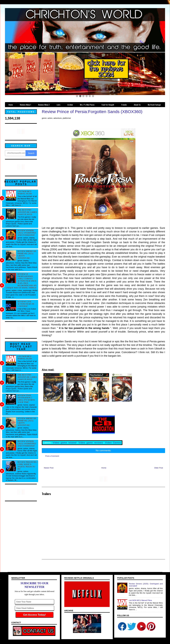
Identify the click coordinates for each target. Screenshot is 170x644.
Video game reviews (91, 443)
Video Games (113, 443)
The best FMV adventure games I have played (27, 212)
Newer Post (49, 468)
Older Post (159, 468)
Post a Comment (52, 456)
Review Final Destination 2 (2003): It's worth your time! (26, 399)
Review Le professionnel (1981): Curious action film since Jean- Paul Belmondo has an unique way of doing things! (21, 281)
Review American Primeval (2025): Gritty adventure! (27, 255)
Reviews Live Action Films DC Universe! (26, 304)
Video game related (65, 443)
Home (104, 468)
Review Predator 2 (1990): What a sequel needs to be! (27, 465)
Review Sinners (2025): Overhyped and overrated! (27, 233)
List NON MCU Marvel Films (25, 193)
